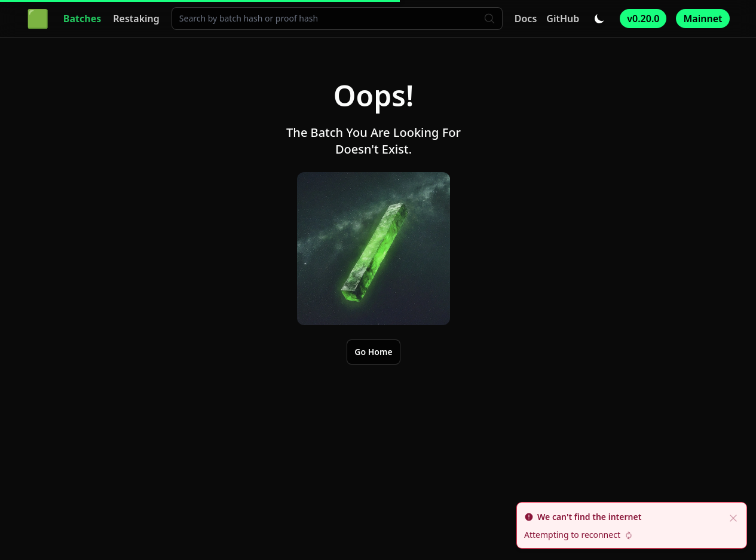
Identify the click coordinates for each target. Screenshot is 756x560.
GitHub (563, 19)
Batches (82, 19)
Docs (526, 19)
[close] (733, 517)
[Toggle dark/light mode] (599, 19)
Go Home (373, 352)
